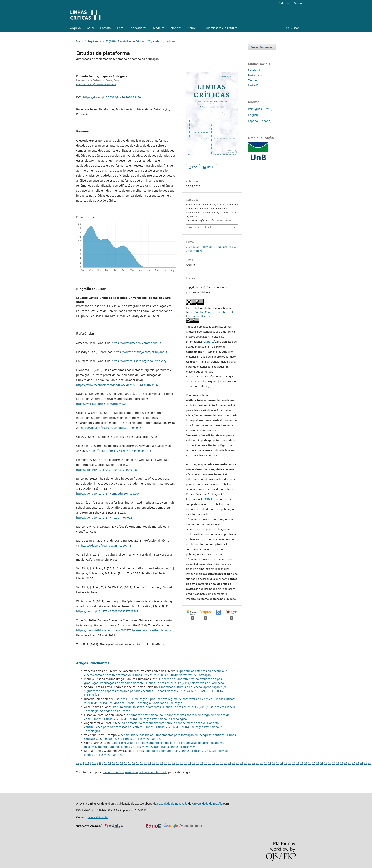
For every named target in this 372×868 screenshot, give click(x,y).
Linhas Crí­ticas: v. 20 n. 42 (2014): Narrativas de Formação (172, 675)
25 (166, 763)
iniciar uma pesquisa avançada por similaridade (135, 772)
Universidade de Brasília (207, 804)
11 (110, 763)
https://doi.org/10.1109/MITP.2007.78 (106, 545)
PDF (194, 167)
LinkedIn (254, 85)
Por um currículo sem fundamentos (137, 707)
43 (238, 763)
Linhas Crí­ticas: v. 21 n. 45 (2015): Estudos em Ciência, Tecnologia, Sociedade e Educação (160, 701)
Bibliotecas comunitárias (162, 751)
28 (178, 763)
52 (274, 763)
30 (186, 763)
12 (114, 763)
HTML (210, 167)
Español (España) (260, 121)
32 (194, 763)
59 (301, 763)
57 (293, 763)
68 (337, 763)
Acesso (298, 3)
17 (134, 763)
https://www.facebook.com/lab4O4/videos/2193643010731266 (118, 385)
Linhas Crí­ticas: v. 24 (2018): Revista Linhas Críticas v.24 (158, 747)
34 (202, 763)
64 (321, 763)
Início (79, 41)
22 (154, 763)
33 (198, 763)
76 (369, 763)
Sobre (192, 28)
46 (250, 763)
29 (182, 763)
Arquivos (93, 41)
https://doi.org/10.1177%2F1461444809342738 (120, 451)
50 (266, 763)
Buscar (293, 28)
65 (325, 763)
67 (333, 763)
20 (146, 763)
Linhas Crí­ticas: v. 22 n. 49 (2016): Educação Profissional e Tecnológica (140, 719)
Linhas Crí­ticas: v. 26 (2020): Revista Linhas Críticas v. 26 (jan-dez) (160, 737)
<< (78, 763)
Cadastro (284, 3)
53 (278, 763)
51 (270, 763)
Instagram (255, 75)
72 (353, 763)
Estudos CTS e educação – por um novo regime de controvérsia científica (164, 699)
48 (258, 763)
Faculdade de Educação (172, 804)
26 (170, 763)
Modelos (159, 28)
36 (210, 763)
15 (126, 763)
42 (234, 763)
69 (341, 763)
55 (285, 763)
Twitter (253, 80)
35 (206, 763)
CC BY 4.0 (209, 342)
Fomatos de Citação (201, 227)
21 (150, 763)
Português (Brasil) (260, 109)
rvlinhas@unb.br (98, 817)
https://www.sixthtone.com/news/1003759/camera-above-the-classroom (125, 630)
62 (313, 763)
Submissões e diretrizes (221, 28)
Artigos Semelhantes (93, 663)
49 (262, 763)
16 (130, 763)
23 (158, 763)
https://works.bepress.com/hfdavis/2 (101, 404)
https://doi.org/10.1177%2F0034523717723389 (107, 611)
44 (242, 763)
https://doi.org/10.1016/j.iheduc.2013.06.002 (111, 428)
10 (106, 763)
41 (230, 763)
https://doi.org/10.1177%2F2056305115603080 (107, 470)
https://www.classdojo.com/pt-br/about (141, 352)
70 (345, 763)
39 (222, 763)
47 (254, 763)
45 (246, 763)
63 (317, 763)
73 (357, 763)
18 (138, 763)
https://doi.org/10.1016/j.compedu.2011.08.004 (108, 494)
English (253, 115)
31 (190, 763)
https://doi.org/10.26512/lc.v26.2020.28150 (112, 97)
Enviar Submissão (262, 47)
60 (305, 763)
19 (142, 763)
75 (365, 763)
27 (174, 763)
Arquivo (75, 28)
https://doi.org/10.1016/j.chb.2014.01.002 (104, 518)
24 (162, 763)
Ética (120, 28)
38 (218, 763)
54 (281, 763)
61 (309, 763)
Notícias (176, 28)
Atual (90, 28)
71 (349, 763)
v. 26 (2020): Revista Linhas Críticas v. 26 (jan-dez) (132, 41)
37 (214, 763)
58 (297, 763)
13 (118, 763)
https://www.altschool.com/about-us (136, 343)
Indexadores (138, 28)
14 (122, 763)
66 (329, 763)
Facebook (254, 70)
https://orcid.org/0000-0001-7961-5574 (96, 84)
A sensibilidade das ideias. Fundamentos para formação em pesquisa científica (172, 735)
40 (226, 763)
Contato (105, 28)
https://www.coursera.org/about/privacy (139, 361)
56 (289, 763)
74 (361, 763)
